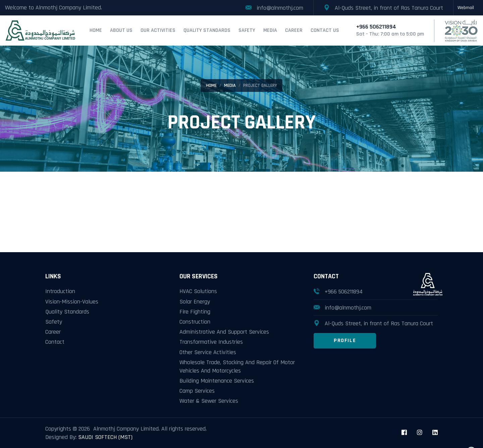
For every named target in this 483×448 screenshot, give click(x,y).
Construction (195, 322)
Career (294, 30)
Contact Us (325, 30)
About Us (121, 30)
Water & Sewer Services (209, 401)
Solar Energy (195, 302)
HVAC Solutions (198, 291)
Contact (55, 342)
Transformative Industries (211, 342)
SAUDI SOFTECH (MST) (105, 437)
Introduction (60, 291)
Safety (247, 30)
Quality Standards (207, 30)
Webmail (466, 8)
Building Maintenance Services (217, 381)
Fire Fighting (195, 312)
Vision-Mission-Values (72, 302)
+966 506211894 (344, 292)
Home (96, 30)
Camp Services (197, 391)
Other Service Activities (208, 352)
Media (270, 30)
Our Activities (158, 30)
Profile (345, 341)
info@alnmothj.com (348, 308)
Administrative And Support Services (224, 332)
